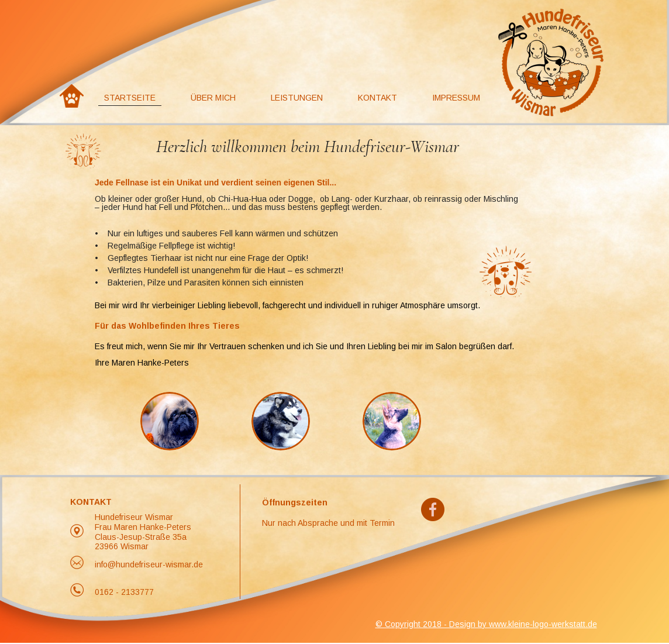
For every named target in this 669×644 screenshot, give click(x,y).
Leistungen (297, 98)
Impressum (456, 98)
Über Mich (213, 98)
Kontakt (377, 98)
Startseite (130, 98)
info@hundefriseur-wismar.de (149, 564)
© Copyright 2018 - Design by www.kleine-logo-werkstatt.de (486, 624)
